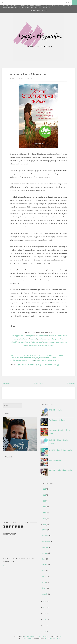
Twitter (31, 365)
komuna (52, 356)
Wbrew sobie (52, 336)
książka (60, 356)
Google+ (40, 365)
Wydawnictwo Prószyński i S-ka (48, 360)
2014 (44, 607)
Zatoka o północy (55, 342)
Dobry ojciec (14, 342)
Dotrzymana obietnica (47, 345)
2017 (44, 519)
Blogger (61, 637)
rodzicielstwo (45, 358)
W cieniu (56, 358)
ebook (29, 356)
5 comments (31, 79)
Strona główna (39, 383)
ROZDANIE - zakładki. (55, 410)
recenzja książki (31, 358)
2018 (44, 513)
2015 (44, 601)
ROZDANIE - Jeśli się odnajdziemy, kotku (61, 470)
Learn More (35, 11)
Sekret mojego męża (16, 336)
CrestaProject (28, 638)
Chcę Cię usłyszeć (33, 345)
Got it (45, 11)
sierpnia (45, 553)
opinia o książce (16, 358)
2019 (44, 507)
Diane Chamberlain (17, 356)
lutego (44, 588)
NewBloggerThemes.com (52, 638)
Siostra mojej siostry (44, 339)
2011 (44, 625)
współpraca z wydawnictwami (22, 360)
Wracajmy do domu (57, 339)
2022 (44, 489)
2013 (44, 613)
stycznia (45, 594)
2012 (44, 619)
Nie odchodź (33, 339)
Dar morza (46, 342)
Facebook (22, 365)
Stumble (49, 365)
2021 (44, 495)
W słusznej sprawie (25, 342)
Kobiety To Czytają (40, 356)
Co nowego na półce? (55, 460)
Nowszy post (6, 383)
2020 (44, 501)
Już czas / (60, 336)
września (45, 547)
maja (44, 571)
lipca (44, 559)
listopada (45, 535)
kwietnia (45, 576)
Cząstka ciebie (24, 339)
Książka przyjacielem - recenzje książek (37, 637)
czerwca (45, 565)
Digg (57, 365)
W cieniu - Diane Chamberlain (29, 74)
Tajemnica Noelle (37, 342)
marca (44, 582)
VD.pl (4, 566)
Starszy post (71, 383)
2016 (44, 525)
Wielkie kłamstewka (41, 336)
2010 (44, 631)
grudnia (45, 530)
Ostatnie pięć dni (29, 336)
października (46, 541)
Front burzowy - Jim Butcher (57, 420)
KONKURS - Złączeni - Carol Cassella (60, 450)
